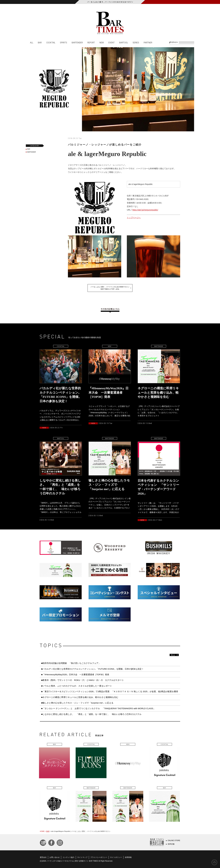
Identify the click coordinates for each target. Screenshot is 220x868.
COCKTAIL (51, 42)
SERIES (136, 42)
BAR (40, 42)
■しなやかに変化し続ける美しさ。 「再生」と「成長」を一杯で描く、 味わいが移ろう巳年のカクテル (91, 714)
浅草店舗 (171, 844)
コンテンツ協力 (68, 857)
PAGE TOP (214, 862)
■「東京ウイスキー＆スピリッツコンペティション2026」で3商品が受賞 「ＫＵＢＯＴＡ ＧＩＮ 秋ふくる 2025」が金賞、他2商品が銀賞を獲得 (110, 691)
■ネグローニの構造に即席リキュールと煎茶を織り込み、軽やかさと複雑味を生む (80, 697)
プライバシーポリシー (99, 857)
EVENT (112, 42)
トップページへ (134, 218)
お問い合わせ (55, 857)
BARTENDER (77, 42)
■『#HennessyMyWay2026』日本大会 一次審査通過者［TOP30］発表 (75, 674)
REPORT (91, 42)
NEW (102, 42)
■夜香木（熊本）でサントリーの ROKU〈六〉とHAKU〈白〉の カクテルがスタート (83, 680)
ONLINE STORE (174, 841)
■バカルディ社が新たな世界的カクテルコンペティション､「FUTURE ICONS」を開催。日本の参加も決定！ (92, 669)
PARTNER (148, 42)
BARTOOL (124, 42)
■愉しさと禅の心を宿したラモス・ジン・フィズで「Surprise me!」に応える (77, 703)
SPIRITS (63, 42)
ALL (32, 42)
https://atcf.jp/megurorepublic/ (145, 210)
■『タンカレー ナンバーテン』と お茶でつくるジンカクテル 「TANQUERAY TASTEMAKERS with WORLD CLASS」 (98, 708)
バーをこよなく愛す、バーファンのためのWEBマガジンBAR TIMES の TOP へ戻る (110, 288)
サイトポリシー (116, 857)
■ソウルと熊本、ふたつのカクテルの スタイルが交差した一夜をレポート (77, 686)
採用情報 (128, 857)
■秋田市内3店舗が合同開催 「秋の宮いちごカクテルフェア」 (71, 663)
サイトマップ (82, 857)
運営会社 (43, 857)
